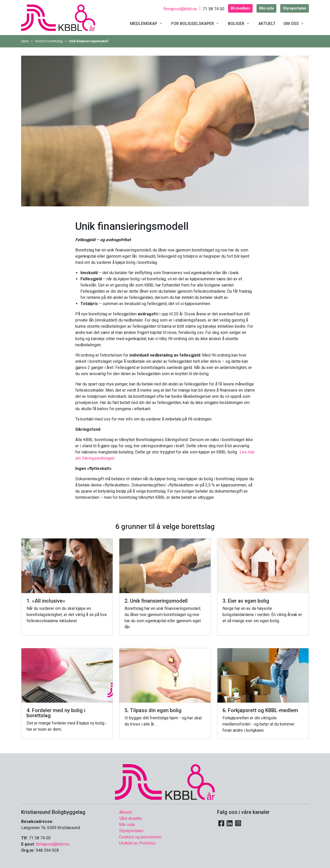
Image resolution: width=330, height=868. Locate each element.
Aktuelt (267, 24)
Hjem (25, 41)
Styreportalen (295, 8)
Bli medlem (240, 8)
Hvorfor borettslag (49, 41)
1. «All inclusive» (46, 601)
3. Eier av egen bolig (246, 601)
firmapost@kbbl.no (180, 9)
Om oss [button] (294, 24)
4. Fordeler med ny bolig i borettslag (56, 713)
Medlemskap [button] (147, 24)
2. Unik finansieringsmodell (156, 601)
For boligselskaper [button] (196, 24)
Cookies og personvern (140, 837)
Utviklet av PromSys (137, 843)
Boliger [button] (239, 24)
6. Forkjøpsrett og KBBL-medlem (260, 710)
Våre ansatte (130, 818)
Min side (266, 8)
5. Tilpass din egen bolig (153, 710)
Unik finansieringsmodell (89, 41)
